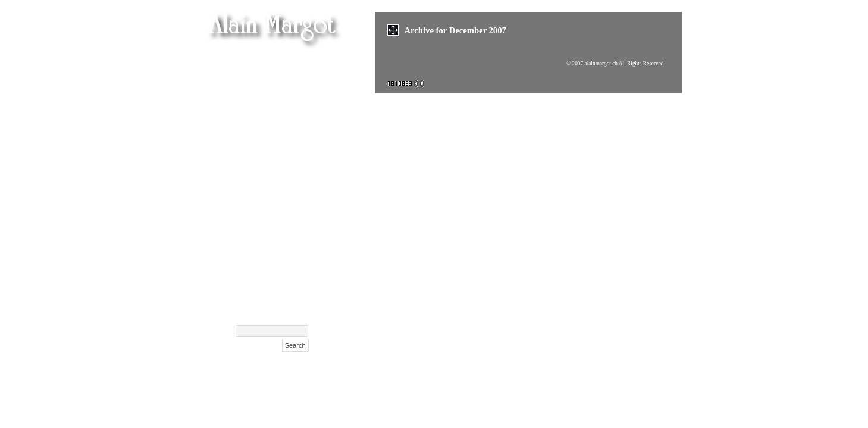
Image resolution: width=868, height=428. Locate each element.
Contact (293, 286)
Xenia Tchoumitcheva (265, 167)
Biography (287, 271)
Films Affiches (280, 211)
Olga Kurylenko (276, 137)
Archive (293, 300)
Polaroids (290, 241)
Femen (295, 63)
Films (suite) (284, 92)
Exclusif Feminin (274, 196)
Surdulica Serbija (273, 256)
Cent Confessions (274, 182)
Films (297, 78)
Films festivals (280, 107)
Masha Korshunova (269, 152)
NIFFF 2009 (285, 226)
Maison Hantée (278, 122)
